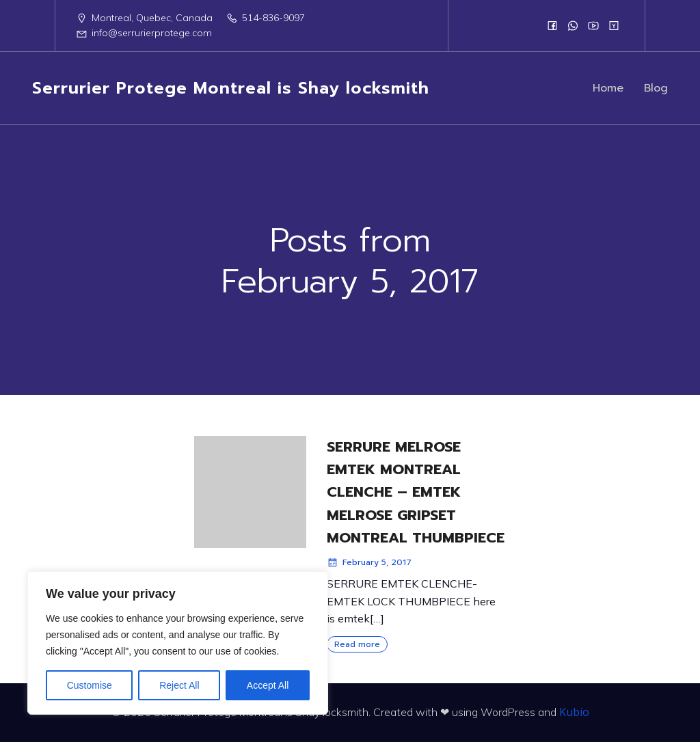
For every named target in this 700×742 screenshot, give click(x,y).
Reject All (179, 685)
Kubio (574, 712)
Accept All (268, 685)
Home (608, 90)
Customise (90, 685)
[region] (178, 643)
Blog (656, 90)
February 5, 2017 (369, 562)
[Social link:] (552, 25)
